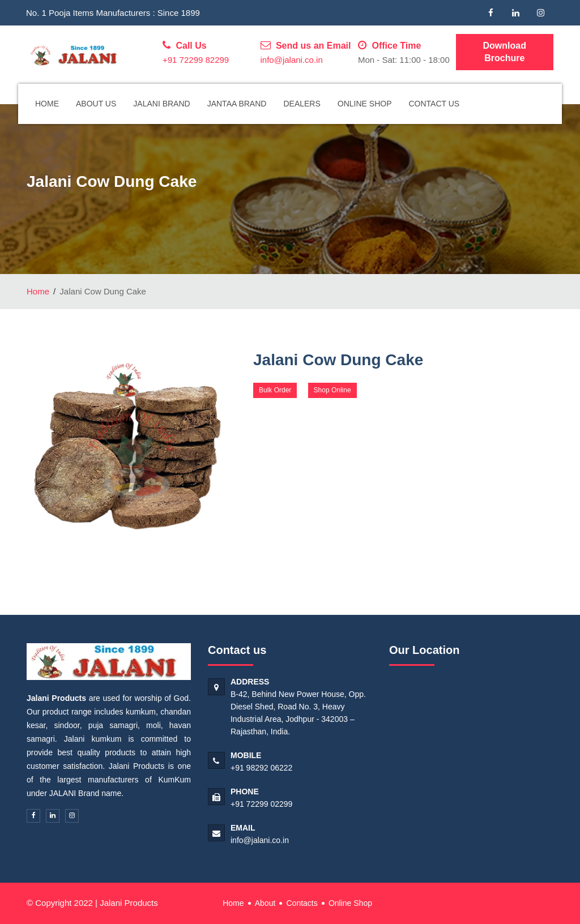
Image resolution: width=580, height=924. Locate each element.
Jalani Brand (161, 104)
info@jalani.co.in (292, 60)
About (265, 903)
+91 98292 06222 (261, 768)
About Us (96, 104)
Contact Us (434, 104)
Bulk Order (275, 390)
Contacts (302, 903)
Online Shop (365, 104)
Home (47, 104)
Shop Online (332, 390)
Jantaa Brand (237, 104)
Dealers (302, 104)
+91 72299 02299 (261, 804)
